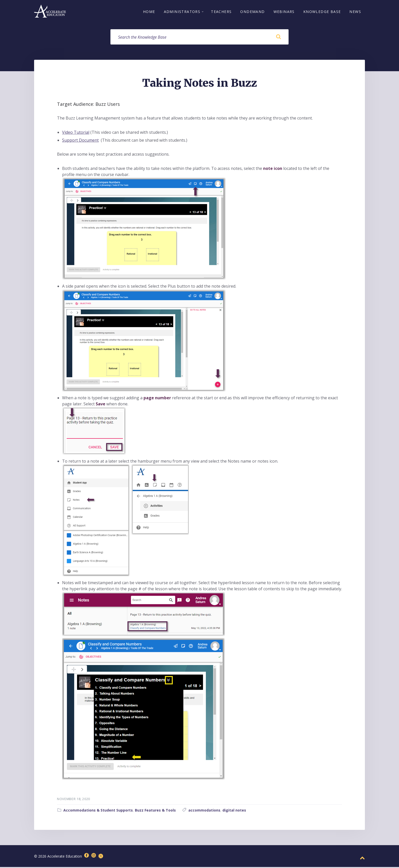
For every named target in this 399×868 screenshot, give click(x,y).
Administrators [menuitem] (182, 12)
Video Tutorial (76, 134)
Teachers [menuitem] (221, 12)
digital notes (234, 811)
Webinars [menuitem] (284, 12)
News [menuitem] (355, 12)
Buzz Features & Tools (155, 811)
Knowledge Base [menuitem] (322, 12)
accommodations (204, 811)
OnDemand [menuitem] (252, 12)
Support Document (80, 141)
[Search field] (199, 38)
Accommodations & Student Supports (98, 811)
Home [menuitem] (149, 12)
